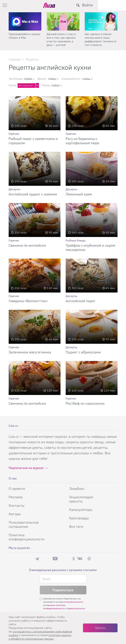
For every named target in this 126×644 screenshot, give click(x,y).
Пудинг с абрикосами (83, 352)
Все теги (76, 526)
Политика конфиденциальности (27, 537)
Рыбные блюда (76, 240)
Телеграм (37, 559)
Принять (100, 628)
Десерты (14, 189)
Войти (115, 5)
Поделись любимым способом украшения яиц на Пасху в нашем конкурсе (25, 39)
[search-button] (106, 5)
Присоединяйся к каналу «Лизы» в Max (62, 36)
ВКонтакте (80, 559)
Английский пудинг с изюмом (33, 194)
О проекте (17, 489)
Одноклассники (74, 559)
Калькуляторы (81, 510)
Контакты (17, 505)
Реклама (16, 497)
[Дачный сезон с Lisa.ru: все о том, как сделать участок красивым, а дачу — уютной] (101, 21)
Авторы (15, 514)
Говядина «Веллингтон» (28, 301)
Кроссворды (79, 518)
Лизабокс (77, 489)
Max (46, 559)
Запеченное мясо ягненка (30, 352)
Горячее (14, 134)
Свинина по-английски (27, 245)
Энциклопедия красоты (81, 499)
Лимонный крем (79, 194)
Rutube (65, 559)
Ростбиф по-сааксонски (85, 403)
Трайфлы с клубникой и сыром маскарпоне (90, 247)
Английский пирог (81, 301)
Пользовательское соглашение (24, 524)
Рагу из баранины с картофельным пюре (82, 141)
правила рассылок (76, 608)
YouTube (55, 559)
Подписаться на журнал (26, 468)
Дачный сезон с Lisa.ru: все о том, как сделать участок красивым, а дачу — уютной (99, 39)
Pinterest (89, 559)
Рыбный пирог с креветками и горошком (33, 141)
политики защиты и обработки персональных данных (40, 637)
